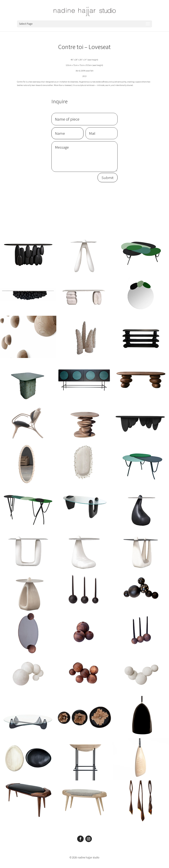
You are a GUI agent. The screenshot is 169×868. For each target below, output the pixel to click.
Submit (108, 178)
